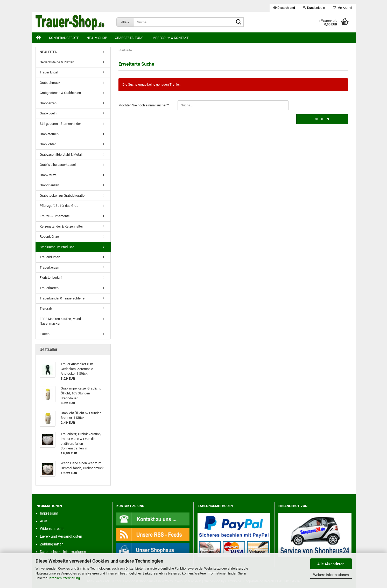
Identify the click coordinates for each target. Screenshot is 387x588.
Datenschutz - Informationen (63, 552)
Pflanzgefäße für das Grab (59, 206)
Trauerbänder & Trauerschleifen (63, 298)
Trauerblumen (50, 257)
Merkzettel (342, 8)
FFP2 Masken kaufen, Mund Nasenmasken (60, 321)
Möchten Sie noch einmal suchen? (144, 105)
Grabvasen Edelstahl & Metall (61, 155)
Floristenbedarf (51, 278)
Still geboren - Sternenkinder (60, 124)
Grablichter (48, 144)
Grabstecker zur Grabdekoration (63, 196)
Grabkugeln (48, 113)
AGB (44, 521)
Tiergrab (46, 308)
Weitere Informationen (331, 575)
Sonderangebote (64, 38)
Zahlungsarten (52, 544)
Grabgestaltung (129, 38)
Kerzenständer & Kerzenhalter (61, 226)
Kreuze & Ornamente (55, 216)
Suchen (322, 119)
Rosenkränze (49, 237)
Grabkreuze (48, 175)
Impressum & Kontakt (170, 38)
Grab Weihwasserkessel (58, 165)
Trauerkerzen (49, 267)
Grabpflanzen (49, 185)
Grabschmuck (50, 83)
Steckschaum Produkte (57, 247)
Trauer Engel (49, 72)
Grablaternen (49, 134)
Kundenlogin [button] (314, 8)
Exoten (45, 334)
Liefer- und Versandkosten (61, 536)
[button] (284, 8)
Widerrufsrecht (52, 529)
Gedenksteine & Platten (57, 62)
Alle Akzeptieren (331, 564)
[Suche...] (125, 22)
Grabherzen (48, 103)
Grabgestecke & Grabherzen (60, 93)
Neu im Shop (97, 38)
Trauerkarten (49, 288)
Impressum (49, 513)
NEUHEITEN (48, 52)
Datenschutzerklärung (64, 578)
